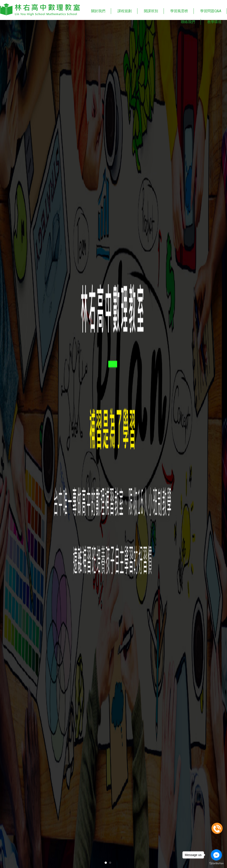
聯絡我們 (188, 22)
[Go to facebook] (216, 855)
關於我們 (98, 11)
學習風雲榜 (179, 11)
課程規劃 (125, 11)
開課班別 (151, 11)
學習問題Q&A (211, 11)
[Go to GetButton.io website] (216, 863)
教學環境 (214, 22)
